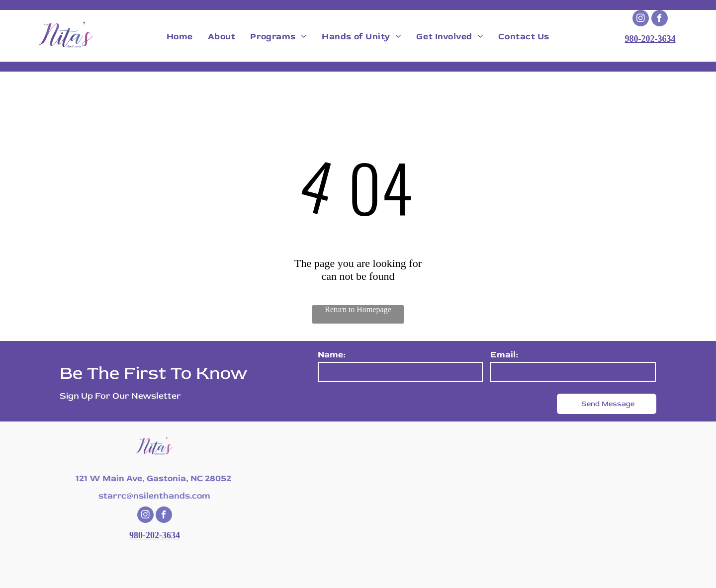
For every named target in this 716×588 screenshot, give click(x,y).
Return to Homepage (358, 309)
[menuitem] (180, 37)
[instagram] (641, 19)
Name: (332, 355)
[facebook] (660, 19)
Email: (504, 355)
